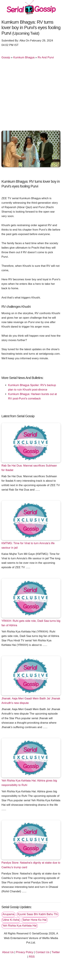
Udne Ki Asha (11, 920)
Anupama (8, 914)
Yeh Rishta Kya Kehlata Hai (20, 926)
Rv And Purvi (46, 57)
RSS (32, 957)
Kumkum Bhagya (24, 57)
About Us (8, 952)
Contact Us (42, 952)
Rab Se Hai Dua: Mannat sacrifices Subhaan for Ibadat (29, 468)
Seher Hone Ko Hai (35, 920)
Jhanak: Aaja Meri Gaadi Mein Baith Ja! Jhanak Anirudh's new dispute (31, 701)
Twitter (56, 952)
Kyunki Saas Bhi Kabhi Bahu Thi (38, 914)
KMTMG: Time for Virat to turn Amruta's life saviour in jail (28, 545)
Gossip (6, 57)
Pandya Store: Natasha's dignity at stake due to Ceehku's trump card (31, 865)
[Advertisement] (31, 96)
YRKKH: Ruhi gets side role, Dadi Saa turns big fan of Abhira (31, 623)
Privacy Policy (25, 952)
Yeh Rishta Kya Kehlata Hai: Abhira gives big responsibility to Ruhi (29, 783)
